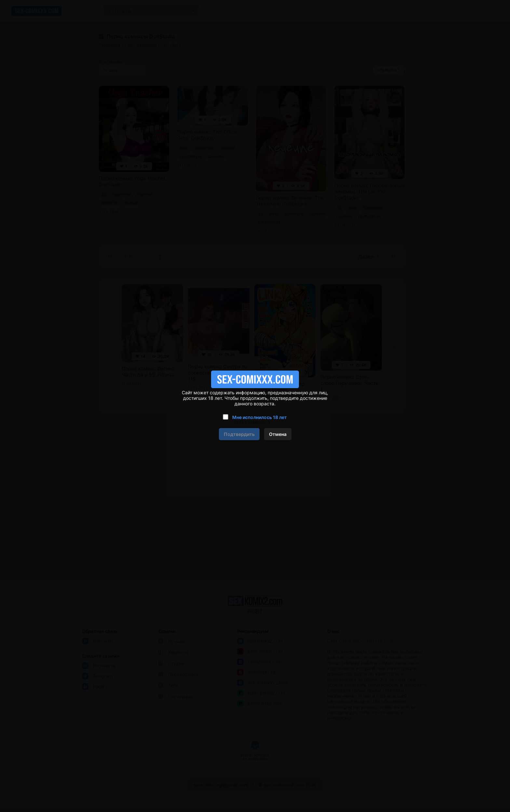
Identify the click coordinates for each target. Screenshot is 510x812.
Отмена (278, 434)
